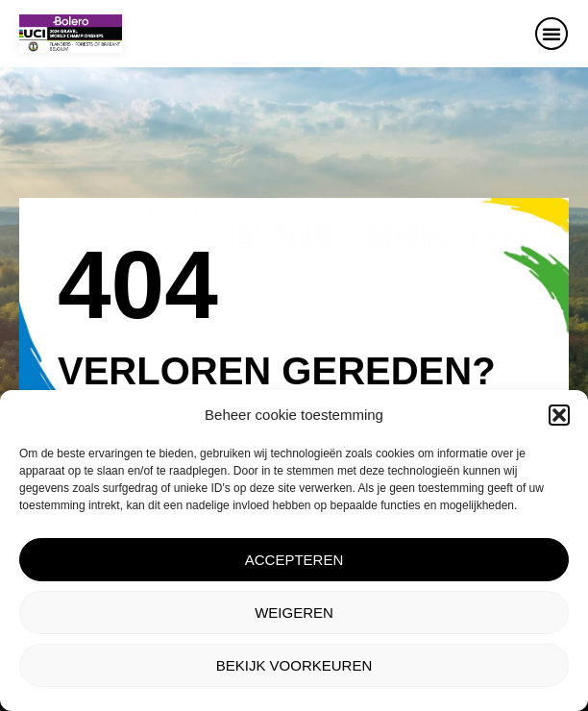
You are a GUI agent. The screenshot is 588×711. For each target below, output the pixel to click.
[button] (559, 415)
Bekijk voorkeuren (294, 665)
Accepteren (294, 560)
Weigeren (294, 613)
